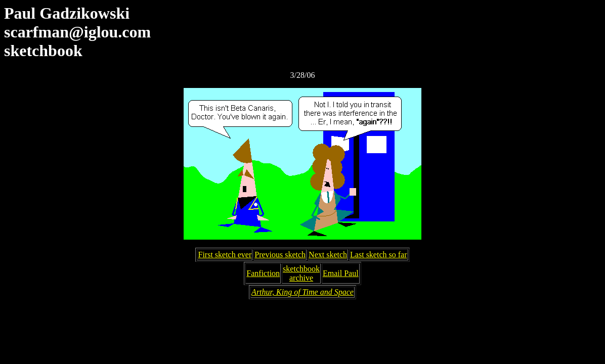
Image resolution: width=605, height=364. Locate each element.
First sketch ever (225, 255)
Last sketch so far (378, 255)
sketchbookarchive (301, 273)
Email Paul (341, 273)
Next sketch (328, 255)
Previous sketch (280, 255)
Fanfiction (263, 273)
